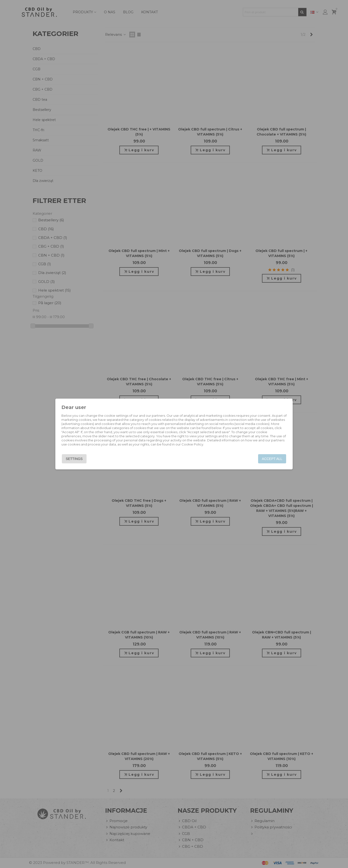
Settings (75, 459)
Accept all (271, 459)
